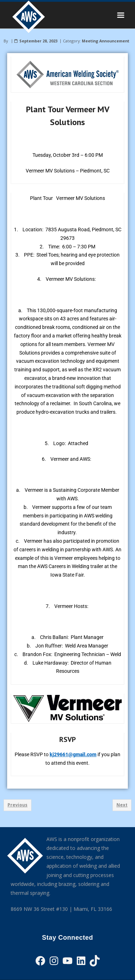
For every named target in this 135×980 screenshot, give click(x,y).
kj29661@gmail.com (73, 754)
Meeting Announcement (106, 41)
